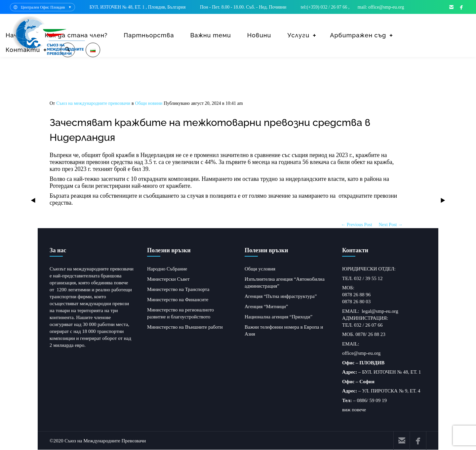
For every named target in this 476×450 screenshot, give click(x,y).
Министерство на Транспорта (178, 289)
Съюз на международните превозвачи (93, 103)
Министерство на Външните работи (185, 327)
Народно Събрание (167, 269)
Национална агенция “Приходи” (278, 317)
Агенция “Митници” (266, 307)
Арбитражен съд (358, 35)
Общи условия (260, 269)
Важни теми (210, 35)
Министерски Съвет (168, 279)
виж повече (354, 410)
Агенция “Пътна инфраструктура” (281, 296)
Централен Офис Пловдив (43, 7)
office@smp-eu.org (361, 353)
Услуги (298, 35)
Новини (259, 35)
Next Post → (391, 225)
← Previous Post (357, 225)
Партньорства (149, 35)
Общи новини (149, 103)
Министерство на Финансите (178, 300)
